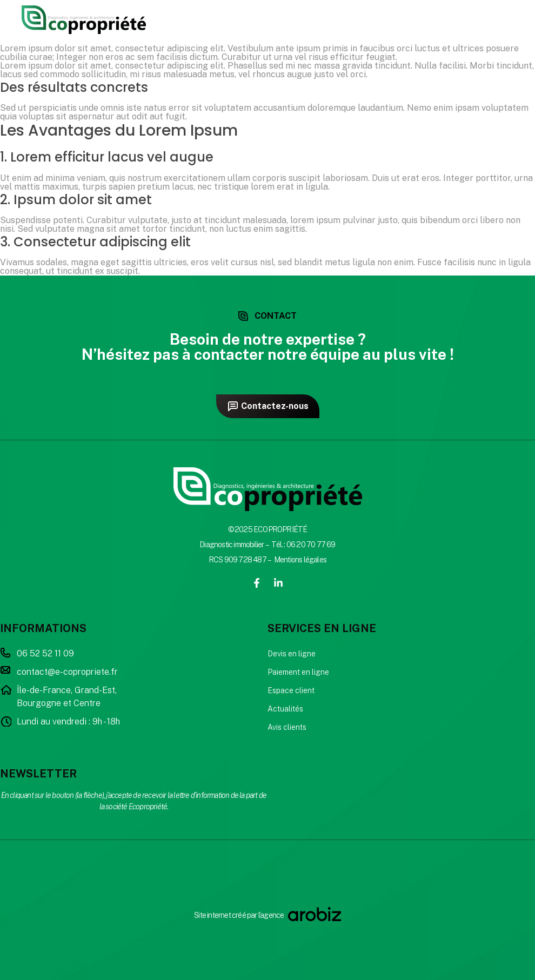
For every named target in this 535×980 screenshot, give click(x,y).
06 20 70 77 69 (311, 545)
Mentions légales (300, 560)
